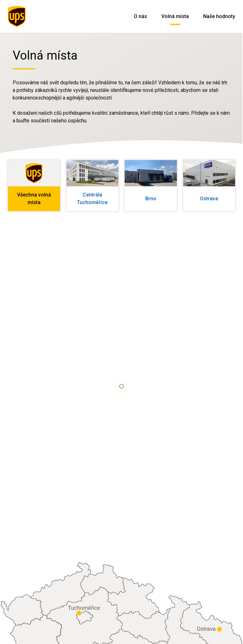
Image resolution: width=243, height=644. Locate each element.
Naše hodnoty (219, 16)
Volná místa (175, 16)
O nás (140, 16)
